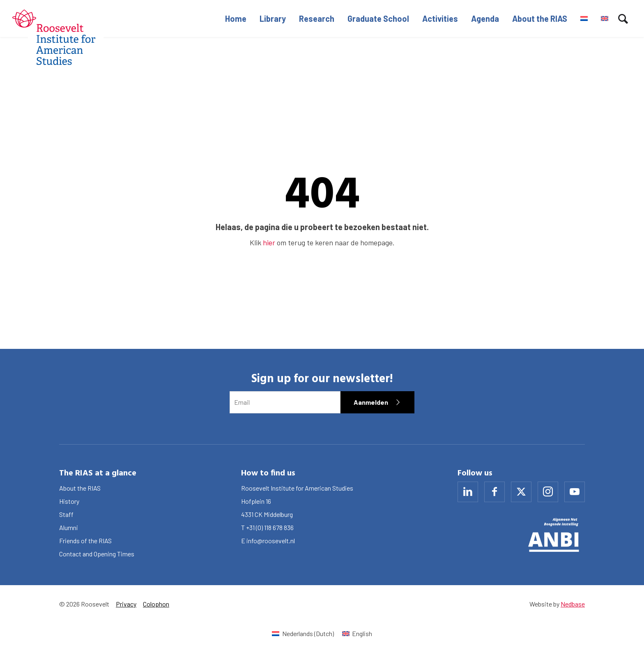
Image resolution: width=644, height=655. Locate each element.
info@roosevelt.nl (271, 541)
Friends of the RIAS (85, 541)
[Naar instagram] (548, 492)
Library (273, 18)
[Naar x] (521, 492)
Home (236, 18)
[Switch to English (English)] (357, 633)
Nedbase (573, 604)
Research (317, 18)
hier (269, 242)
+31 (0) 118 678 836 (270, 527)
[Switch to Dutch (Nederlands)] (303, 633)
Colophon (156, 604)
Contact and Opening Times (97, 554)
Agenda (485, 18)
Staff (66, 514)
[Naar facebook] (494, 492)
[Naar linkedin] (468, 492)
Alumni (69, 527)
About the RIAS (540, 18)
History (69, 501)
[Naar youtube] (575, 492)
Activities (440, 18)
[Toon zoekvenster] (623, 18)
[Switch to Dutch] (584, 18)
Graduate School (378, 18)
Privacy (126, 604)
